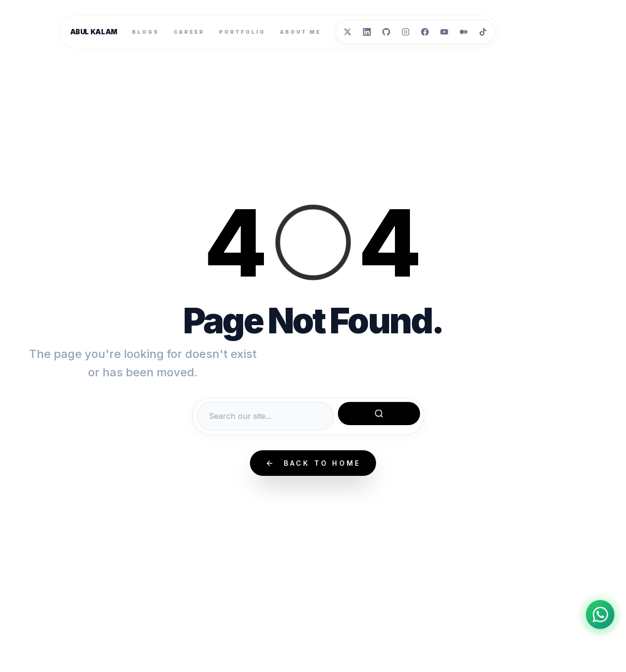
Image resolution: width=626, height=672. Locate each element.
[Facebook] (425, 32)
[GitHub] (386, 32)
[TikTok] (483, 32)
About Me (300, 32)
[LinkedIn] (367, 32)
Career (189, 32)
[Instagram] (406, 32)
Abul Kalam (94, 32)
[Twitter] (348, 32)
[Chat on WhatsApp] (600, 614)
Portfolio (242, 32)
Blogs (146, 32)
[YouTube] (444, 32)
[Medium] (464, 32)
